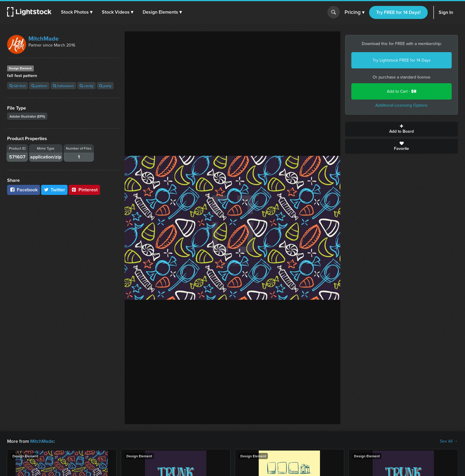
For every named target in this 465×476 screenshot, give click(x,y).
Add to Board (402, 129)
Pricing (354, 12)
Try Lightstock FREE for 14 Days (402, 60)
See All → (449, 441)
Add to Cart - (402, 91)
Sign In (446, 12)
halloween (63, 86)
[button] (77, 12)
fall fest (17, 86)
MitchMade (44, 39)
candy (86, 86)
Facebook (24, 190)
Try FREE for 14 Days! (398, 12)
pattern (39, 86)
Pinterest (84, 190)
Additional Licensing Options (402, 105)
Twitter (54, 190)
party (105, 86)
